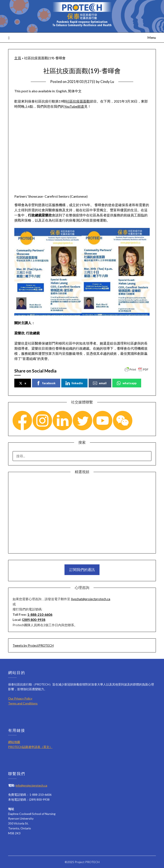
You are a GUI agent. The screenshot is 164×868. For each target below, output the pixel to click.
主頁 (18, 58)
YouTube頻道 (74, 106)
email (100, 383)
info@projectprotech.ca (31, 785)
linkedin (74, 383)
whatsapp (127, 383)
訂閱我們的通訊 (82, 570)
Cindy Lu (107, 82)
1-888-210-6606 (40, 614)
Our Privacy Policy (20, 698)
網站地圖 (14, 742)
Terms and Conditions (23, 703)
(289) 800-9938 (34, 620)
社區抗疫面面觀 (78, 101)
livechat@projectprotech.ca (91, 599)
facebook (46, 383)
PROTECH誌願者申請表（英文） (30, 747)
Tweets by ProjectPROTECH (33, 645)
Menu (152, 37)
